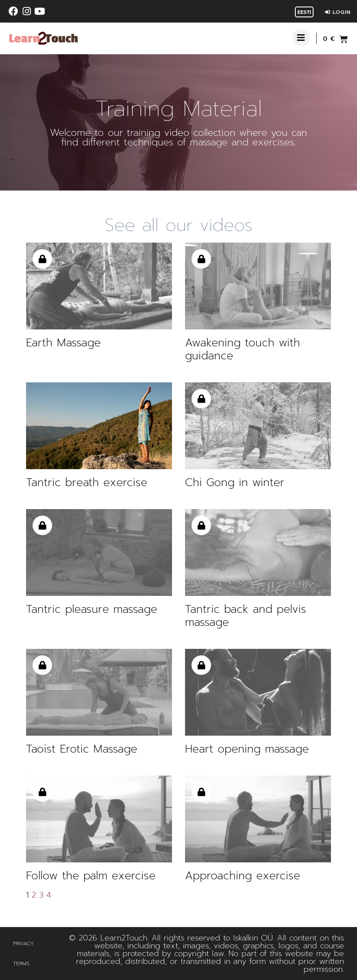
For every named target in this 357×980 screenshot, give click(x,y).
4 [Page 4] (49, 895)
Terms (21, 964)
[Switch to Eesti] (304, 12)
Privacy (23, 944)
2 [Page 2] (34, 895)
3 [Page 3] (41, 895)
